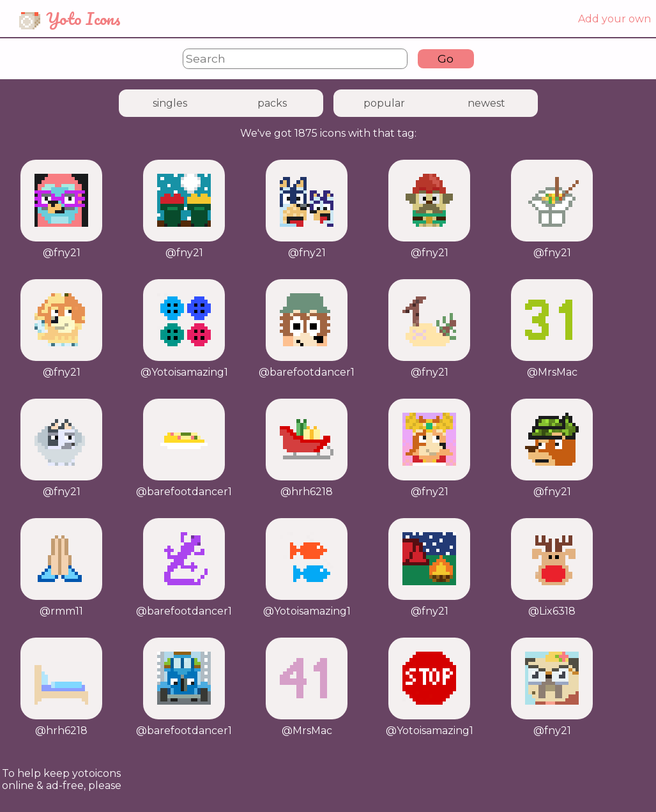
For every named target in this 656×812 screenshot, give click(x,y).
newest (486, 103)
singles (170, 103)
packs (272, 103)
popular (384, 103)
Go (446, 58)
